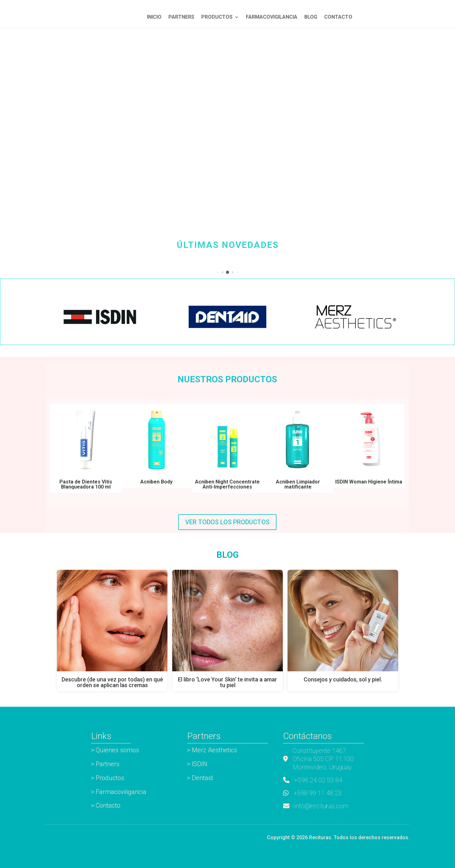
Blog (311, 17)
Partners (181, 17)
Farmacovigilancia (272, 17)
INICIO (154, 17)
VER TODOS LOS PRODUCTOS (227, 522)
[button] (217, 272)
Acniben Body (156, 482)
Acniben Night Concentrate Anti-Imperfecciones (227, 484)
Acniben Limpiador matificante (298, 484)
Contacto (338, 17)
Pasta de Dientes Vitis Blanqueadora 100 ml (86, 484)
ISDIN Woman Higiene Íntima (369, 482)
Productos (217, 17)
